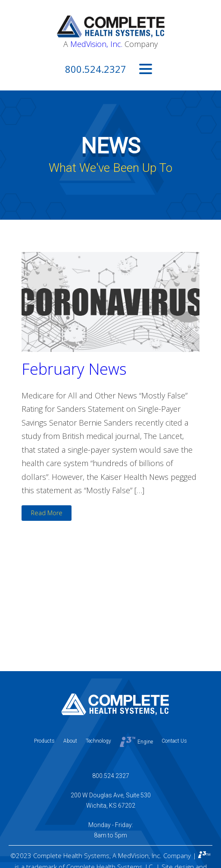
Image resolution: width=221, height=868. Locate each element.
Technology (98, 741)
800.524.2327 (96, 69)
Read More (47, 513)
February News (74, 369)
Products (44, 741)
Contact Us (174, 741)
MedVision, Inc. (96, 44)
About (70, 741)
